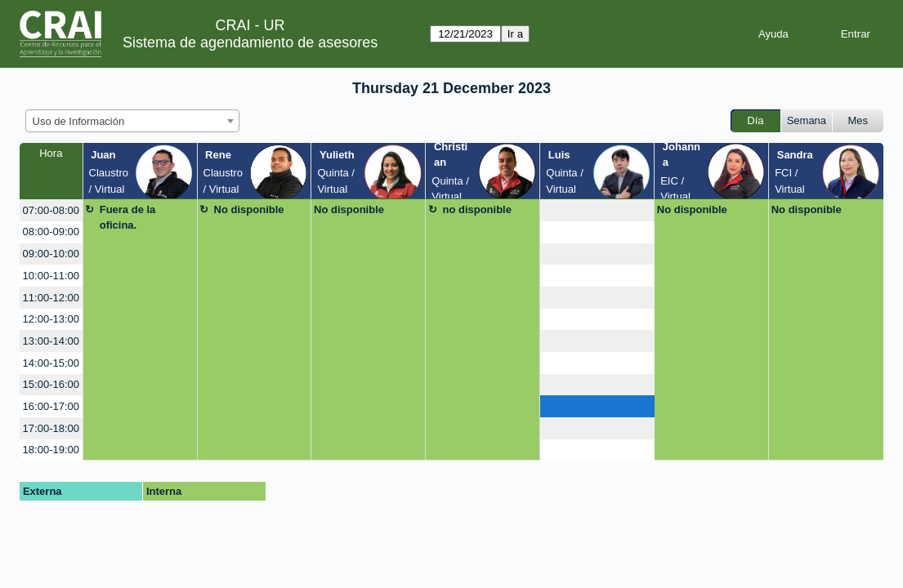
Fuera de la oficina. (128, 218)
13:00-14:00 (51, 341)
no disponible (477, 209)
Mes (858, 120)
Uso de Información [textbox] (79, 121)
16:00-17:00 (51, 406)
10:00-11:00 (51, 276)
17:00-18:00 (51, 428)
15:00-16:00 (51, 384)
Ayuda (773, 34)
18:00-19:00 (51, 450)
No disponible (249, 209)
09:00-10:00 (51, 254)
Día (755, 120)
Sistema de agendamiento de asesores (250, 42)
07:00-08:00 (51, 210)
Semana (807, 120)
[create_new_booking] (597, 210)
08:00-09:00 (51, 232)
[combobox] (132, 121)
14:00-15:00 (51, 363)
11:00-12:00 (51, 298)
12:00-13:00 (51, 319)
